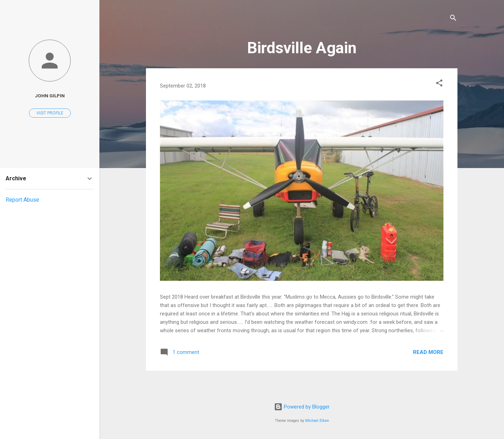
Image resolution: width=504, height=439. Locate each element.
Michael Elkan (317, 421)
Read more (428, 352)
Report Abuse (22, 200)
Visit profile (50, 113)
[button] (439, 84)
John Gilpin (50, 96)
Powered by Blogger (302, 407)
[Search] (453, 19)
